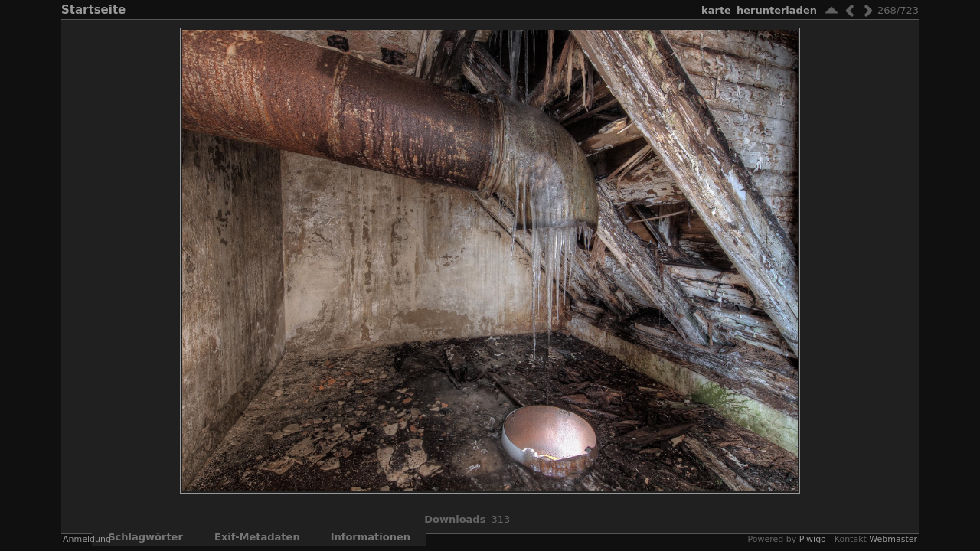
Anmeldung (87, 539)
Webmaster (893, 539)
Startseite (93, 10)
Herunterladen (777, 10)
